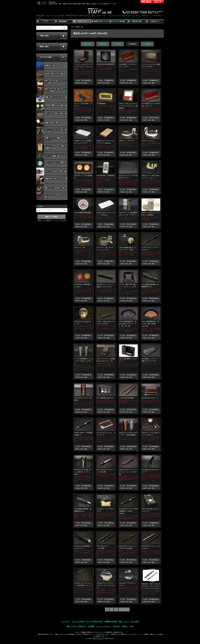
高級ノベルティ (124, 621)
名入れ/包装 (135, 621)
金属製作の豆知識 (111, 621)
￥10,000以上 (88, 44)
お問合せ (124, 626)
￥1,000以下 (147, 44)
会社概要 (91, 626)
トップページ (66, 621)
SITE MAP (116, 626)
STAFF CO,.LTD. (98, 638)
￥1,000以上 (132, 44)
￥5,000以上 (103, 44)
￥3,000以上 (118, 44)
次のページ (124, 609)
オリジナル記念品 (78, 621)
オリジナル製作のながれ (94, 621)
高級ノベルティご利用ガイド (77, 626)
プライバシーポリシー (104, 626)
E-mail (131, 626)
